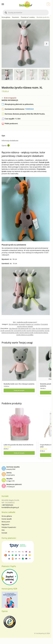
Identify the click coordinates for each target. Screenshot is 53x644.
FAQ (3, 530)
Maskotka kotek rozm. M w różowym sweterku (19, 384)
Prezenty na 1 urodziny (28, 17)
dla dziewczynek (23, 328)
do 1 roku (32, 328)
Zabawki (30, 326)
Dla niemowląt (13, 324)
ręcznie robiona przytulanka (35, 331)
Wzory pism (6, 522)
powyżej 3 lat (9, 331)
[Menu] (5, 4)
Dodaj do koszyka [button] (19, 390)
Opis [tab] (3, 136)
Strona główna (6, 17)
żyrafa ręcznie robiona (41, 333)
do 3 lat (38, 328)
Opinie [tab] (6, 145)
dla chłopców (13, 328)
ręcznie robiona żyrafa (26, 333)
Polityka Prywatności (9, 527)
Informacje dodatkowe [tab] (10, 141)
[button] (48, 4)
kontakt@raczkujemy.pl (10, 507)
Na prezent (16, 17)
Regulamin (5, 524)
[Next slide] (46, 44)
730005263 (29, 109)
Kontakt (4, 533)
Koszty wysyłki (7, 519)
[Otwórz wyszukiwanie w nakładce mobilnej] (26, 13)
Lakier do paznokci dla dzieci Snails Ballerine (18, 445)
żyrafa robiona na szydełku (25, 335)
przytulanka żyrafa (20, 331)
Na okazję (22, 324)
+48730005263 (7, 505)
